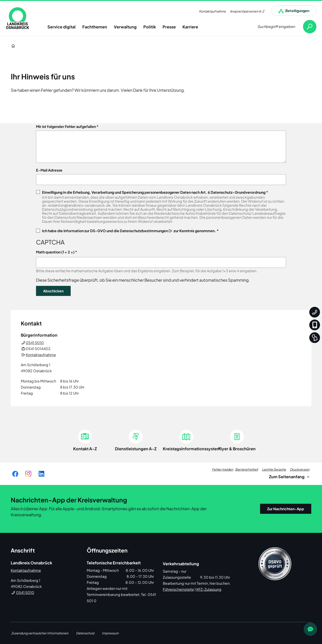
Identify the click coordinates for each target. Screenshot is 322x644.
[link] (18, 18)
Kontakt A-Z (85, 449)
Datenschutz (85, 633)
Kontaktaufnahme (212, 11)
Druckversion (300, 469)
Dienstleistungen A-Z (136, 449)
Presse (169, 27)
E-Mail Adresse (49, 170)
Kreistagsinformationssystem (192, 449)
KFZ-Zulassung (209, 589)
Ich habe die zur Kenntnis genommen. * (130, 231)
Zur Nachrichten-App (286, 509)
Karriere (190, 27)
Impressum (110, 633)
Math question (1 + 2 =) (55, 252)
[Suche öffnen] (287, 27)
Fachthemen (95, 27)
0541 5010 (35, 343)
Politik (150, 27)
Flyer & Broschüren (237, 449)
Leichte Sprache (274, 469)
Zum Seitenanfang (290, 477)
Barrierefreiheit (247, 469)
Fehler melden (223, 469)
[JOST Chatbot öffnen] (310, 629)
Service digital (61, 27)
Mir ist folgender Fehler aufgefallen (66, 127)
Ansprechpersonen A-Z (247, 11)
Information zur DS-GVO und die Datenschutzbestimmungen (116, 231)
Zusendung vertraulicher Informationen (40, 633)
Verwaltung (125, 27)
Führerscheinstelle (178, 589)
